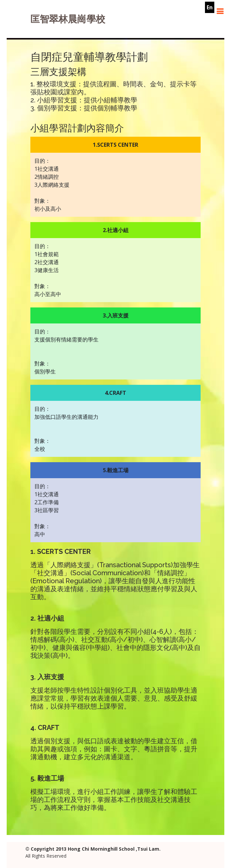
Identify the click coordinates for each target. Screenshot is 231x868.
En (210, 7)
